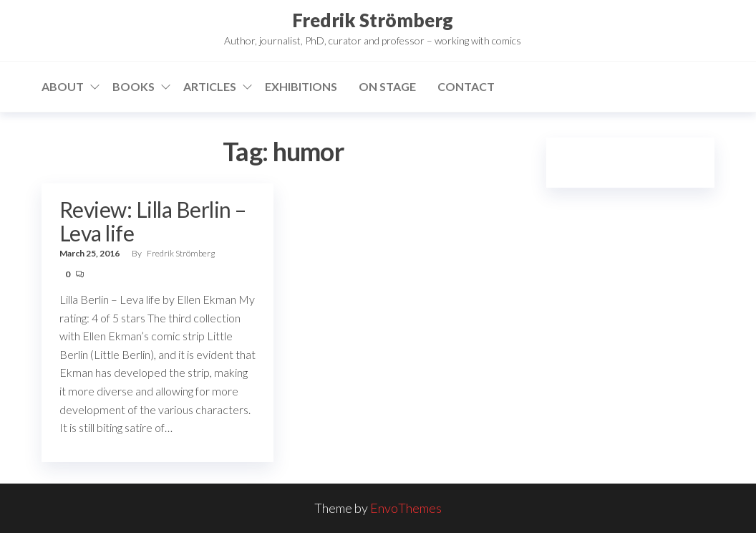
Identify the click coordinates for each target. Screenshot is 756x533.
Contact (466, 86)
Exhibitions (301, 86)
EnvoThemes (406, 508)
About (63, 86)
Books (134, 86)
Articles (210, 86)
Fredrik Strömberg (373, 20)
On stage (387, 86)
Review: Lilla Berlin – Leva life (153, 221)
